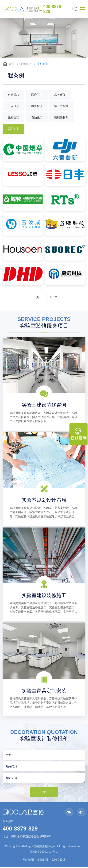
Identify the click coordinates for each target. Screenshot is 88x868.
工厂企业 (14, 129)
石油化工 (37, 117)
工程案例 (26, 64)
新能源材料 (61, 117)
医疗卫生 (37, 95)
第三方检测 (61, 106)
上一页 (35, 297)
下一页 (53, 297)
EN (72, 9)
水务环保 (60, 95)
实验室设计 (58, 861)
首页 (12, 64)
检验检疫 (37, 106)
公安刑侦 (14, 106)
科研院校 (14, 95)
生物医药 (14, 117)
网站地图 (28, 861)
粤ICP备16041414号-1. (44, 853)
